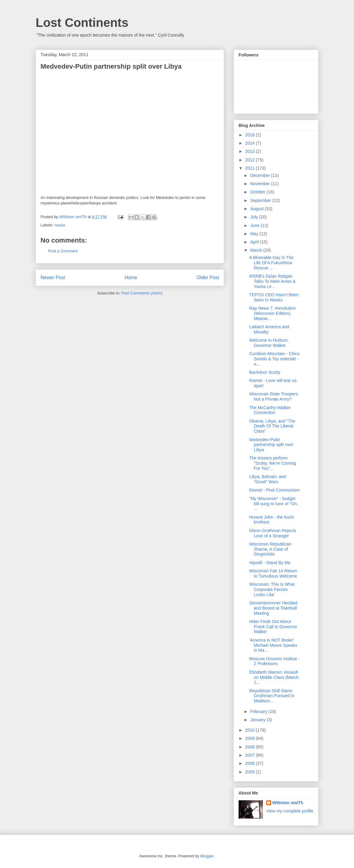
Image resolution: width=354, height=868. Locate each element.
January (258, 720)
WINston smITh (288, 803)
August (257, 209)
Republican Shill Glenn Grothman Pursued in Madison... (272, 696)
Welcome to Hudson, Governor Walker (269, 343)
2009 (251, 738)
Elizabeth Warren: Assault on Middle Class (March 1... (274, 677)
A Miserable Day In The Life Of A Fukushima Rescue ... (271, 263)
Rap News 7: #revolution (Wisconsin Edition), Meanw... (273, 313)
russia (60, 225)
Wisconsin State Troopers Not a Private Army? (274, 396)
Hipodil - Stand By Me (270, 563)
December (260, 175)
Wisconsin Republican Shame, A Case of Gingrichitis (270, 549)
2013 (251, 151)
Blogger (207, 856)
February (259, 711)
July (255, 217)
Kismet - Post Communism (274, 490)
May (255, 234)
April (255, 242)
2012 (251, 160)
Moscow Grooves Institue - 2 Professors (274, 661)
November (260, 184)
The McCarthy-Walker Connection (270, 410)
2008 (251, 747)
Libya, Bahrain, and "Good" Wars (268, 479)
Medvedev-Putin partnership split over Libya (271, 445)
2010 (251, 730)
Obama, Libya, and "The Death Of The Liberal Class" (272, 426)
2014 (251, 143)
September (261, 200)
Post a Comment (63, 251)
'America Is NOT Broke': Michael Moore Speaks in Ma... (273, 645)
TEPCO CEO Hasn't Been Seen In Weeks (274, 297)
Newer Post (53, 277)
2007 (251, 755)
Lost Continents (82, 23)
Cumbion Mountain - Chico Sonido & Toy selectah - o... (274, 359)
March (257, 250)
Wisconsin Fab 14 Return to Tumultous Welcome (273, 573)
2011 (251, 168)
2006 (251, 763)
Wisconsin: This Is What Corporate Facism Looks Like (272, 589)
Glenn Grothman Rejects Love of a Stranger (273, 533)
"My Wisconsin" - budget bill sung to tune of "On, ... (274, 504)
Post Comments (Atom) (142, 293)
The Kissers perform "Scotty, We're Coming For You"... (273, 463)
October (258, 192)
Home (131, 277)
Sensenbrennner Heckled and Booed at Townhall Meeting (273, 608)
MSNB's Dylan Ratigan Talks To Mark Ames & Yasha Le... (272, 281)
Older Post (208, 277)
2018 (251, 135)
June (255, 225)
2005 (251, 772)
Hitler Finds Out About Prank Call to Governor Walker (273, 627)
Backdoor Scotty (265, 372)
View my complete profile (290, 811)
